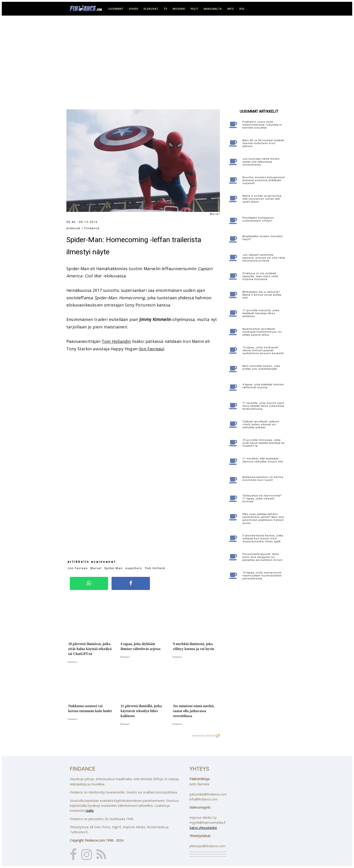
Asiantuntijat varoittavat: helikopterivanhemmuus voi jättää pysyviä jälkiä (262, 332)
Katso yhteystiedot (203, 828)
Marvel (96, 568)
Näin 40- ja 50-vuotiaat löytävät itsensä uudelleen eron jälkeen (263, 143)
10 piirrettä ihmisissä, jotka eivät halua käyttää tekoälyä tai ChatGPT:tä (264, 443)
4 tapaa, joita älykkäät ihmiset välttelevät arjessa (263, 386)
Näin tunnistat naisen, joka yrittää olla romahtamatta (261, 367)
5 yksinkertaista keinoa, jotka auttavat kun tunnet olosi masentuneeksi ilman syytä (263, 539)
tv (165, 9)
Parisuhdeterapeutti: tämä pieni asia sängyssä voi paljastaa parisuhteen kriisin (262, 557)
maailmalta (213, 9)
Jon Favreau (151, 349)
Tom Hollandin (116, 341)
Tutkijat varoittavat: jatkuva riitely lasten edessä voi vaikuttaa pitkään (261, 425)
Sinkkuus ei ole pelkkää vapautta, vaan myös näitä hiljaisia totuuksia (260, 276)
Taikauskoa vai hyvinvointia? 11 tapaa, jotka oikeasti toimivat (262, 499)
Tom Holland (155, 568)
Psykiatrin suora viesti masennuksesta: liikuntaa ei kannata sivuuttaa (262, 125)
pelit (194, 9)
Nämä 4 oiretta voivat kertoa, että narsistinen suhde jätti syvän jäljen (262, 199)
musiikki (179, 9)
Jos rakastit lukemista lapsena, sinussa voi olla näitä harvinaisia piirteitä (264, 258)
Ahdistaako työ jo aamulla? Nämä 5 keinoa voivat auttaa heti (262, 295)
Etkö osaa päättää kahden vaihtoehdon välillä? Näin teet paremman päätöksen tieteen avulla (263, 519)
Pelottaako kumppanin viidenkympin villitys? (258, 219)
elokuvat (151, 9)
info (231, 9)
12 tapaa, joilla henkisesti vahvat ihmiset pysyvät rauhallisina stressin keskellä (263, 350)
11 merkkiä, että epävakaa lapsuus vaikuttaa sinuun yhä (263, 460)
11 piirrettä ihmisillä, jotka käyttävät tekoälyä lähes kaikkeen (261, 313)
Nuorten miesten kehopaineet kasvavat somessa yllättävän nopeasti (264, 180)
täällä (90, 811)
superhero (134, 568)
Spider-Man (113, 568)
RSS (242, 9)
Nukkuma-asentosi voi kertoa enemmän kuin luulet (263, 479)
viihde (134, 9)
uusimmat (116, 9)
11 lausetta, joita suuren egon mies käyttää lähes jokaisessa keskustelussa (263, 406)
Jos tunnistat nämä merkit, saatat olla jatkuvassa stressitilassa (261, 162)
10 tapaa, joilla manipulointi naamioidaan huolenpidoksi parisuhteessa (262, 576)
